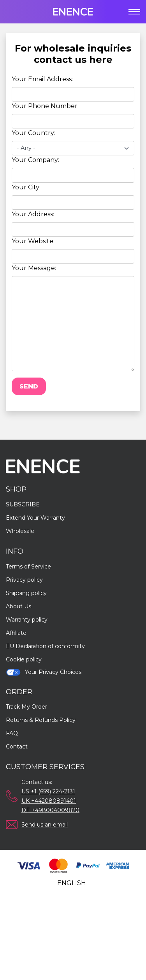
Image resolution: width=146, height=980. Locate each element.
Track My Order (26, 707)
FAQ (12, 733)
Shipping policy (26, 593)
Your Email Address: (42, 79)
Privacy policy (24, 580)
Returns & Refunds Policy (41, 720)
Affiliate (16, 633)
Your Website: (33, 241)
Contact (17, 747)
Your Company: (35, 160)
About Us (18, 606)
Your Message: (34, 268)
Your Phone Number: (45, 106)
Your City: (26, 187)
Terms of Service (28, 567)
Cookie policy (24, 659)
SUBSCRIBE (23, 504)
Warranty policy (27, 620)
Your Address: (33, 214)
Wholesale (20, 531)
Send (29, 386)
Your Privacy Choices (44, 672)
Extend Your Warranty (35, 518)
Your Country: (33, 133)
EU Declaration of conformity (45, 646)
